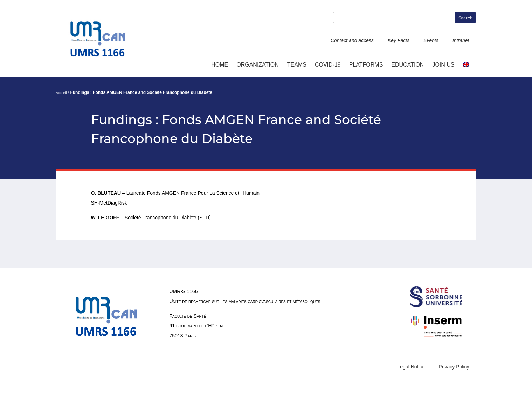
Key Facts (399, 40)
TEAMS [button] (297, 65)
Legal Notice (411, 367)
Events (431, 40)
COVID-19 (328, 65)
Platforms (366, 65)
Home (220, 65)
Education (407, 65)
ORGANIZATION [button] (258, 65)
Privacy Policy (454, 367)
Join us (443, 65)
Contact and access (352, 40)
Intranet (461, 40)
